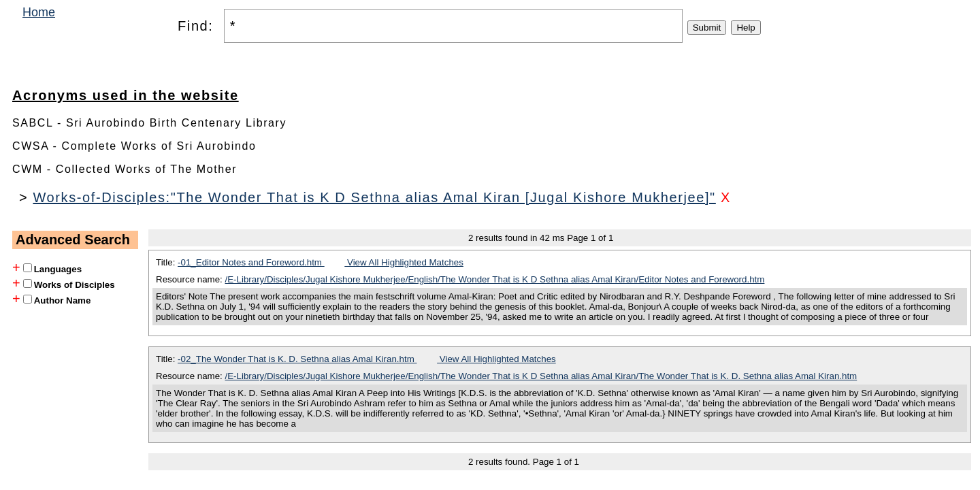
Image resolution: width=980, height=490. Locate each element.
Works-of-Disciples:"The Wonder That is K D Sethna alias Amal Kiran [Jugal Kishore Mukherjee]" (374, 197)
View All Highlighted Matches (404, 262)
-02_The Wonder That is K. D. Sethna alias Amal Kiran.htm (297, 359)
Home (39, 12)
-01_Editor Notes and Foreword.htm (251, 262)
